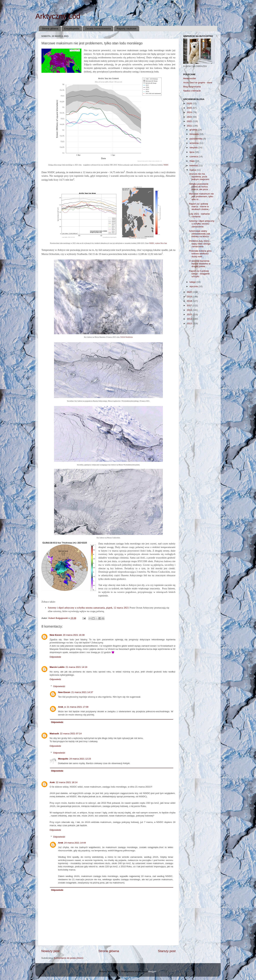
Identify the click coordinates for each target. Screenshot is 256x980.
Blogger (152, 971)
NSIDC (166, 165)
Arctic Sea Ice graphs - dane (198, 83)
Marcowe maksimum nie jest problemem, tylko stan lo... (201, 196)
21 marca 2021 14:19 (76, 667)
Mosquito (63, 759)
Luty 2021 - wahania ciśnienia (199, 215)
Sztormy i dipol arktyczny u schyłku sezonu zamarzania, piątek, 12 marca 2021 (88, 608)
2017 (190, 305)
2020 (190, 292)
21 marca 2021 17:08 (78, 707)
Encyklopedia (72, 28)
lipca (192, 152)
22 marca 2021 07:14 (71, 734)
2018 (190, 301)
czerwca (194, 157)
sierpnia (194, 147)
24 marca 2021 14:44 (75, 843)
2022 (190, 121)
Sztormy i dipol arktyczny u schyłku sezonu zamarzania (202, 224)
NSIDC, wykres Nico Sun (158, 243)
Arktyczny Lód (58, 16)
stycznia (194, 286)
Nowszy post (50, 951)
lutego (193, 282)
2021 (190, 126)
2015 (190, 314)
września (194, 143)
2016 (190, 310)
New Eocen (56, 635)
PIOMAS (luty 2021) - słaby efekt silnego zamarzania (200, 244)
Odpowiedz (55, 657)
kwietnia (194, 166)
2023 (190, 117)
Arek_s (62, 707)
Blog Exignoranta (192, 87)
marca (193, 170)
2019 (190, 297)
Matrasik (54, 734)
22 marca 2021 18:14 (67, 782)
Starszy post (167, 951)
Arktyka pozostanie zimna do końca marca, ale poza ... (200, 187)
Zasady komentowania (98, 28)
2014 (190, 319)
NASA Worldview (127, 337)
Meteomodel (190, 78)
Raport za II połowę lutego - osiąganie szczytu (199, 274)
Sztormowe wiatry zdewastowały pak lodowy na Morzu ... (200, 234)
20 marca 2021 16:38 (74, 635)
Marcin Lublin (57, 667)
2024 (190, 112)
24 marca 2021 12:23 (80, 759)
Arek (52, 782)
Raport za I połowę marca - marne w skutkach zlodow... (200, 206)
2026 (190, 103)
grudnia (194, 130)
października (196, 139)
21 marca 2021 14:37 (82, 692)
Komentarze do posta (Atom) (69, 958)
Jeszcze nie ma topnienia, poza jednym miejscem (199, 177)
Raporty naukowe (127, 28)
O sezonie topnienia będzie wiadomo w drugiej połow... (200, 264)
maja (192, 161)
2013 (190, 323)
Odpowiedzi (59, 686)
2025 (190, 108)
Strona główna (50, 28)
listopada (194, 134)
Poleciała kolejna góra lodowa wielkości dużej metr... (200, 254)
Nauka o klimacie (192, 91)
